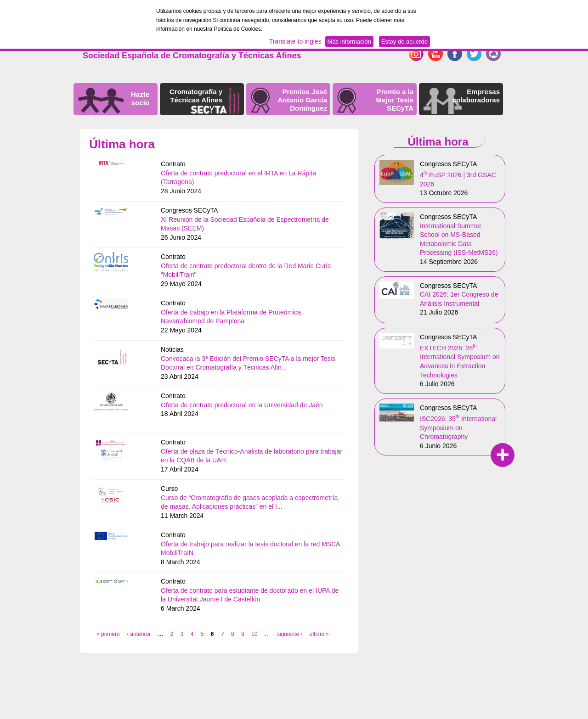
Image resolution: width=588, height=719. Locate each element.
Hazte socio (140, 98)
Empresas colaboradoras (476, 96)
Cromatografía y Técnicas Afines (196, 96)
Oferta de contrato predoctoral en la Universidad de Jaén (242, 405)
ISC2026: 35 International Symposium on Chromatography (458, 428)
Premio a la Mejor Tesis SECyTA (395, 100)
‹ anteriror (139, 634)
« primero (108, 634)
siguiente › (290, 634)
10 (254, 634)
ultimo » (319, 634)
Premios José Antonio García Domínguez (302, 100)
